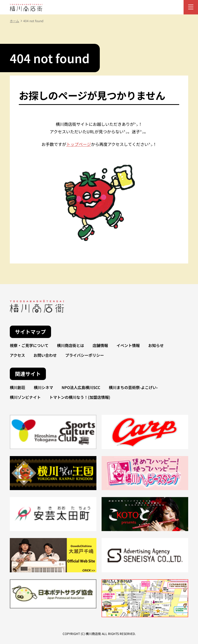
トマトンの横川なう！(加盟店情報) (80, 397)
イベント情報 (128, 345)
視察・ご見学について (29, 345)
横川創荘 (18, 387)
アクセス (17, 355)
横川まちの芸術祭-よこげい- (133, 387)
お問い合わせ (45, 355)
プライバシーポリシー (85, 355)
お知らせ (156, 345)
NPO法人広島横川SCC (81, 387)
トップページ (79, 144)
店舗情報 (100, 345)
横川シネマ (43, 387)
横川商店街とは (71, 345)
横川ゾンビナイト (25, 397)
